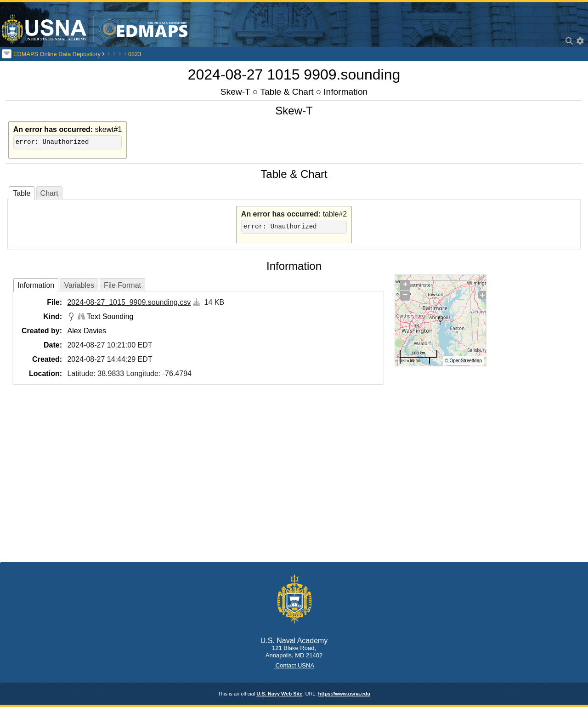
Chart (49, 193)
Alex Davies (86, 331)
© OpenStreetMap (463, 361)
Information (345, 92)
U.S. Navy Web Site (279, 694)
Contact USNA (294, 665)
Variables (79, 285)
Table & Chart (287, 92)
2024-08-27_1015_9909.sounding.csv (129, 302)
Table (22, 193)
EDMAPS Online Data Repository (57, 54)
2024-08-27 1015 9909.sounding (294, 74)
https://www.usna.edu (344, 694)
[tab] (22, 193)
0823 (135, 54)
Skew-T (235, 92)
